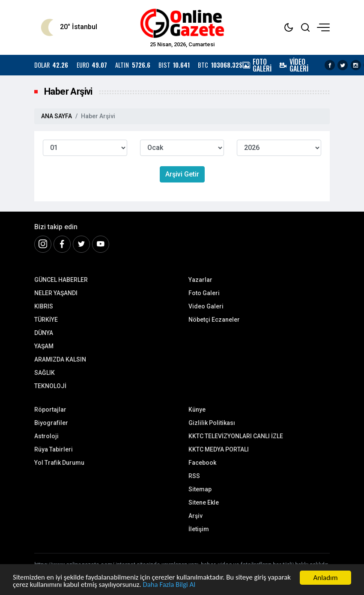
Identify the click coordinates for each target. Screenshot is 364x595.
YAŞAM (44, 346)
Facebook (202, 463)
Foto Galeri (204, 293)
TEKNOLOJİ (50, 386)
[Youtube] (101, 244)
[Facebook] (62, 244)
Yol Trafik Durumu (59, 463)
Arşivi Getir (182, 174)
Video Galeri (206, 306)
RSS (194, 476)
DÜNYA (44, 333)
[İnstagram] (43, 244)
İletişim (199, 529)
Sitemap (200, 489)
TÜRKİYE (46, 320)
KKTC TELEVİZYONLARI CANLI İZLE (236, 436)
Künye (197, 410)
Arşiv (195, 516)
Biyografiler (51, 423)
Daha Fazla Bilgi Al (171, 585)
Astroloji (46, 436)
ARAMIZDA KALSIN (60, 359)
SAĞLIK (45, 373)
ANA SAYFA (57, 116)
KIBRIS (44, 306)
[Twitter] (81, 244)
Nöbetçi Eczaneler (214, 320)
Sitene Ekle (204, 502)
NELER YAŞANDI (56, 293)
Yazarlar (200, 280)
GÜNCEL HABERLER (61, 280)
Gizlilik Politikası (212, 423)
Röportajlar (50, 410)
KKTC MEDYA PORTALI (219, 449)
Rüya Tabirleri (54, 449)
